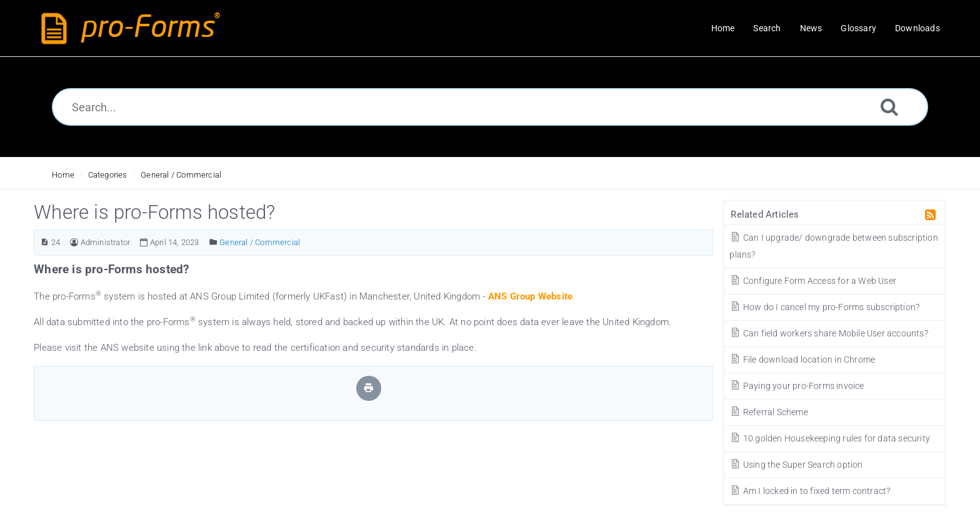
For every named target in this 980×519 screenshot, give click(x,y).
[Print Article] (369, 388)
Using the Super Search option (796, 465)
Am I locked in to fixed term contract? (810, 491)
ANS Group (512, 296)
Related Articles (765, 214)
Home (63, 175)
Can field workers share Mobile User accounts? (828, 333)
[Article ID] (45, 242)
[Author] (74, 242)
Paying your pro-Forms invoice (797, 386)
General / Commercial (181, 175)
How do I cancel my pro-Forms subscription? (824, 307)
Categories (108, 175)
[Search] (889, 107)
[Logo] (134, 28)
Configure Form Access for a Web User (813, 281)
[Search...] (490, 107)
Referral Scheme (768, 412)
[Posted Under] (213, 242)
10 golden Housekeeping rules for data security (830, 438)
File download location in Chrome (802, 360)
